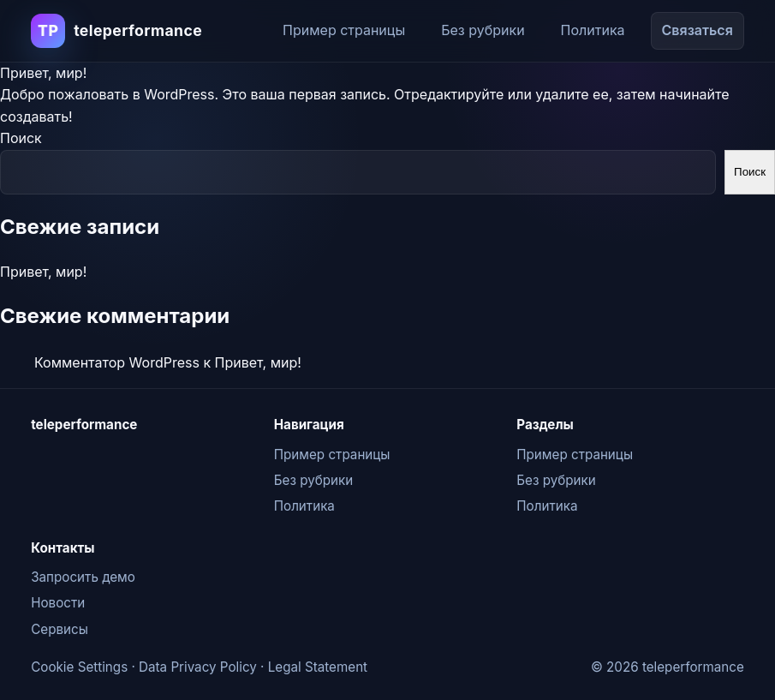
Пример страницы (344, 30)
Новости (58, 603)
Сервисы (60, 629)
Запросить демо (83, 577)
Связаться (697, 30)
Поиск (21, 138)
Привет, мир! (43, 73)
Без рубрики (483, 30)
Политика (593, 30)
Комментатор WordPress (117, 362)
